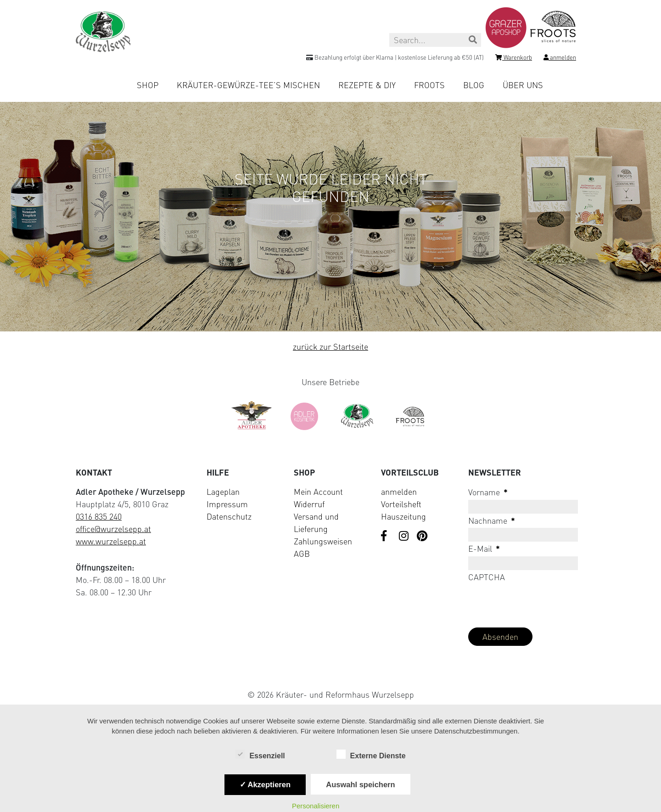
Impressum (227, 504)
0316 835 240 (99, 516)
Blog (474, 85)
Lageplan (223, 492)
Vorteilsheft (401, 504)
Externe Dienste (371, 755)
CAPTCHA (487, 577)
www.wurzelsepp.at (111, 541)
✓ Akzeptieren (265, 784)
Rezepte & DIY (367, 85)
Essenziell (260, 755)
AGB (302, 554)
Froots (429, 85)
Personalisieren (316, 806)
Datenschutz (229, 516)
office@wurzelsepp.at (113, 529)
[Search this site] (435, 40)
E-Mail (484, 549)
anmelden (399, 492)
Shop (148, 85)
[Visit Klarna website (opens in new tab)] (330, 673)
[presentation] (538, 602)
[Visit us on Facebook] (387, 537)
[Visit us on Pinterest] (422, 537)
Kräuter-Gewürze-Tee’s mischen (248, 85)
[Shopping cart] (514, 59)
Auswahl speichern (360, 784)
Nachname (492, 521)
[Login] (560, 59)
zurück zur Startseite (330, 347)
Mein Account (318, 492)
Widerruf (309, 504)
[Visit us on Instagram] (404, 537)
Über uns (523, 85)
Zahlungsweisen (323, 541)
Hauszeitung (403, 516)
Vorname (488, 492)
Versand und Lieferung (316, 523)
